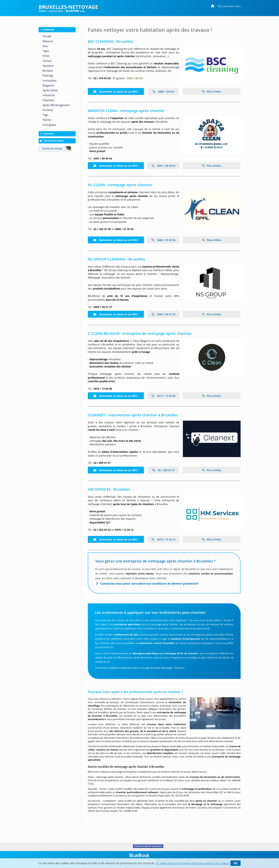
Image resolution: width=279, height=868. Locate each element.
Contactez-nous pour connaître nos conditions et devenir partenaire (149, 584)
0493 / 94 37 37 (163, 314)
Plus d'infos (214, 92)
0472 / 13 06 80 (163, 396)
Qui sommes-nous (229, 6)
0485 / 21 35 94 (163, 240)
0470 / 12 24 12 (163, 539)
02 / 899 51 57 (163, 470)
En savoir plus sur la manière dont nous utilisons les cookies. (193, 863)
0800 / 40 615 (163, 92)
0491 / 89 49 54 (163, 166)
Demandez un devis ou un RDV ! (116, 92)
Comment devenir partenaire (148, 846)
